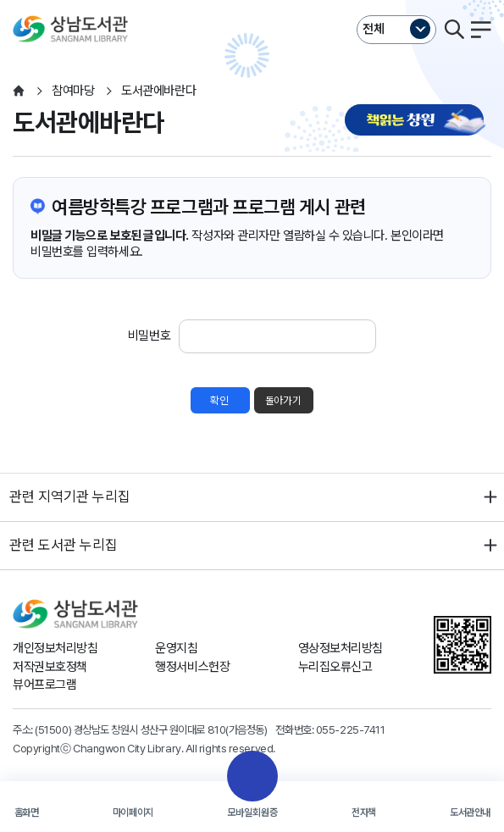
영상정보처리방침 (341, 648)
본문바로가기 (252, 0)
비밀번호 (149, 336)
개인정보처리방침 (55, 648)
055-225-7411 (351, 729)
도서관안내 (470, 813)
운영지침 (176, 648)
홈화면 (27, 813)
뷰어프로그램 (44, 685)
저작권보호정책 (50, 667)
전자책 (364, 813)
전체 (374, 29)
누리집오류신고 (335, 667)
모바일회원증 (252, 813)
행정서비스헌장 (192, 667)
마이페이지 (133, 813)
